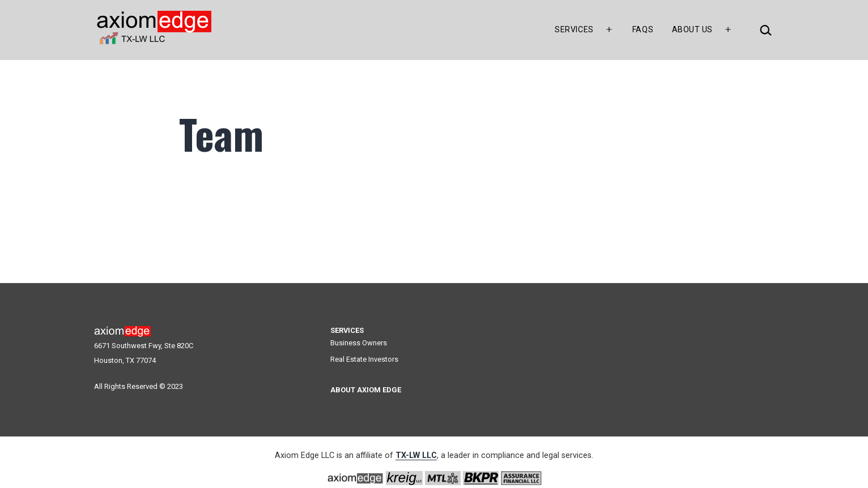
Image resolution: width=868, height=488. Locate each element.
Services (574, 29)
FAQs (643, 29)
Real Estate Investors (364, 359)
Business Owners (359, 343)
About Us (692, 29)
